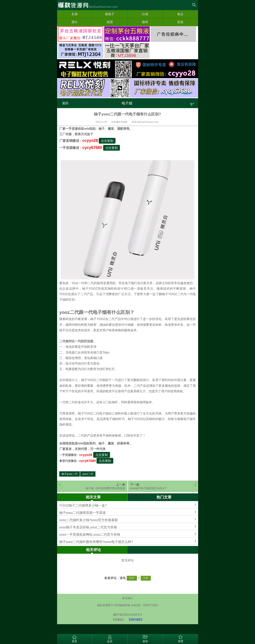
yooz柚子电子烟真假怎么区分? (148, 488)
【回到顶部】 (136, 620)
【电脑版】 (118, 620)
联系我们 (128, 598)
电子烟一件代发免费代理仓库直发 (105, 488)
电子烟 (127, 103)
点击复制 (107, 141)
